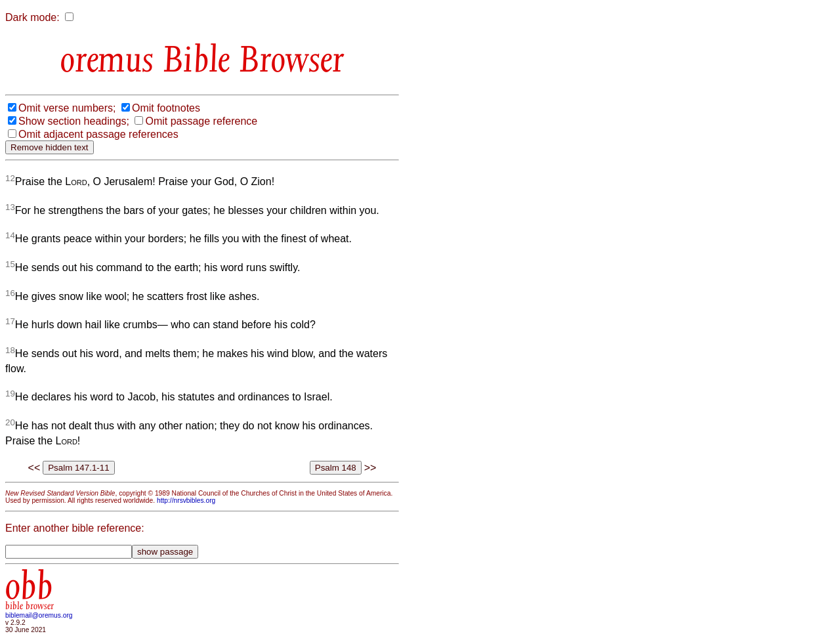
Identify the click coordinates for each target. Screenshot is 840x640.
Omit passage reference (201, 121)
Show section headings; (74, 121)
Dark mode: (32, 17)
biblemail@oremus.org (39, 615)
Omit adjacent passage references (98, 134)
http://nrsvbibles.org (186, 501)
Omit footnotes (166, 108)
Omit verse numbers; (67, 108)
